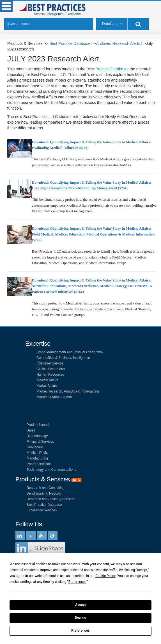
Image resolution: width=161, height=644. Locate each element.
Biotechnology (37, 436)
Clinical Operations (51, 369)
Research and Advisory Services (51, 499)
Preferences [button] (77, 582)
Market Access (47, 386)
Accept (81, 605)
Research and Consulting (46, 488)
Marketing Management (54, 397)
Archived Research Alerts (118, 43)
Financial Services (40, 442)
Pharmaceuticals (39, 464)
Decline (81, 618)
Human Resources (50, 375)
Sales (31, 430)
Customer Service (50, 363)
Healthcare (35, 447)
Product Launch (38, 425)
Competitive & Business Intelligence (63, 358)
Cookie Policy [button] (105, 576)
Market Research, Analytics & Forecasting (68, 391)
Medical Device (38, 453)
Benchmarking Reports (44, 493)
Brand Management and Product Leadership (70, 352)
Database (110, 24)
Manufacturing (37, 458)
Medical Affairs (47, 380)
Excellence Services (42, 510)
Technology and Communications (51, 470)
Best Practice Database (70, 43)
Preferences (81, 631)
